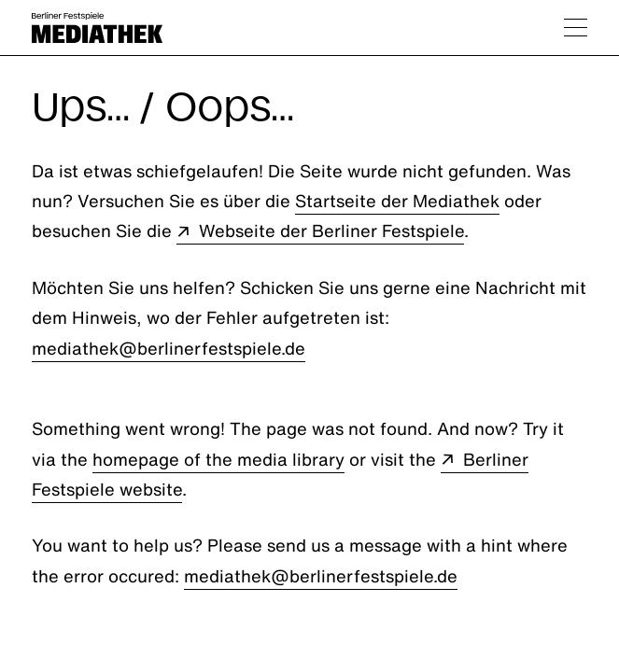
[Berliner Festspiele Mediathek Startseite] (97, 28)
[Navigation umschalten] (576, 28)
